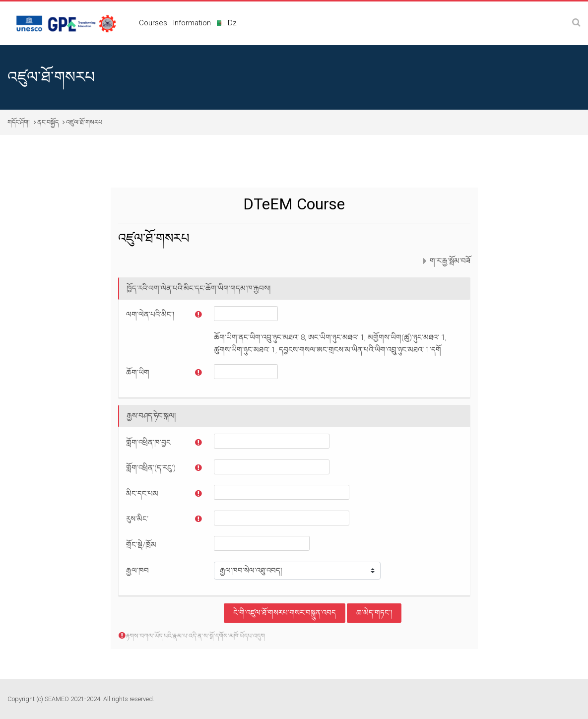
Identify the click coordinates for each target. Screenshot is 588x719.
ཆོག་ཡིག (138, 373)
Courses (153, 23)
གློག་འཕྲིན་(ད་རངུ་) (151, 468)
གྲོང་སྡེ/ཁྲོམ (141, 545)
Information (192, 23)
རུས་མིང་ (137, 519)
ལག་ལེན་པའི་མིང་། (150, 315)
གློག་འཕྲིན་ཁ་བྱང (148, 443)
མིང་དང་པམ (142, 494)
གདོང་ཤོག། (19, 122)
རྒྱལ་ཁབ (137, 571)
